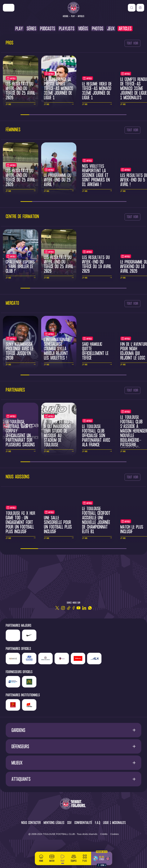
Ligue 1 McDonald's (114, 823)
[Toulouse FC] (73, 8)
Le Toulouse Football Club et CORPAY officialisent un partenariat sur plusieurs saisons (20, 434)
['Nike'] (9, 8)
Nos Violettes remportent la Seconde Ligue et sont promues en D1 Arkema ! (96, 176)
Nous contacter (31, 823)
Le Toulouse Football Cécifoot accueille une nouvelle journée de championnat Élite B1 (96, 520)
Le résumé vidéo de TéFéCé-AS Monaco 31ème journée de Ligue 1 (97, 91)
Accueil (66, 16)
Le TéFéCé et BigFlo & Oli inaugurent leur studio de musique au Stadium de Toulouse (59, 434)
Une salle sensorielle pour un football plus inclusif (58, 525)
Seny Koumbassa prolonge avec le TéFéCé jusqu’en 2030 (20, 351)
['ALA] (94, 659)
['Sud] (62, 659)
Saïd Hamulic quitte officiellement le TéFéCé (95, 351)
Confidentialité (83, 823)
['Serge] (45, 659)
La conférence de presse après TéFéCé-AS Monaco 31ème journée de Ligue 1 (59, 89)
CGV (69, 823)
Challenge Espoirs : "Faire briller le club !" (20, 267)
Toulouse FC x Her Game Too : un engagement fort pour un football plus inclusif (20, 523)
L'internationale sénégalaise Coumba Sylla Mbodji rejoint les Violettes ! (57, 349)
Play (73, 16)
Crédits (104, 834)
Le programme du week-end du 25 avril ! (58, 180)
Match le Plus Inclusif (132, 530)
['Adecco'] (78, 659)
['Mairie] (29, 705)
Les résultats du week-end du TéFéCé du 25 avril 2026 (20, 91)
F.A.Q (98, 823)
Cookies (115, 834)
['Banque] (13, 682)
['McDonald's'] (29, 682)
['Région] (13, 705)
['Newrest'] (13, 659)
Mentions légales (54, 823)
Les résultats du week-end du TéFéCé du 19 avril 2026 (97, 265)
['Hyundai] (29, 659)
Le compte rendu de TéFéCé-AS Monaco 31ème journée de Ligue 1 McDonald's (134, 89)
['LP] (13, 635)
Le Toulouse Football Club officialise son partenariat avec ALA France (96, 436)
